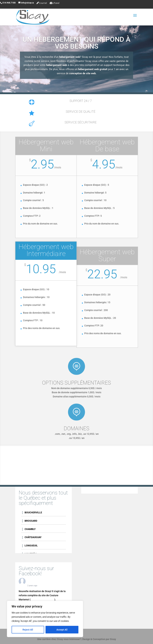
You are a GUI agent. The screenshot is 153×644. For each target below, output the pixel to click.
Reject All (28, 630)
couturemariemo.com (42, 600)
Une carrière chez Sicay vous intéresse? (59, 639)
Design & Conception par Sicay (99, 639)
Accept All (62, 630)
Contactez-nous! (76, 475)
